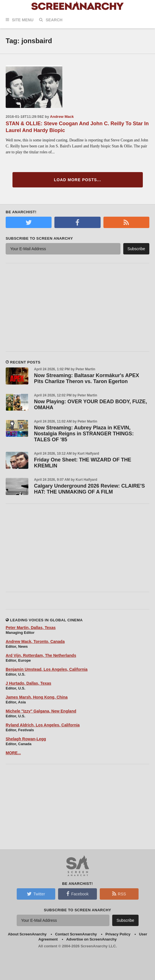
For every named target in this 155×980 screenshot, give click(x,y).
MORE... (13, 753)
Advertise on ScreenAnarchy (92, 939)
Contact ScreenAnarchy (76, 934)
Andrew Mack (62, 117)
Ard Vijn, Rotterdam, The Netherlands (41, 655)
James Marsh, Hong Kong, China (37, 697)
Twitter (36, 894)
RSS (119, 894)
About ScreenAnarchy (27, 934)
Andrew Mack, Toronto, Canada (35, 642)
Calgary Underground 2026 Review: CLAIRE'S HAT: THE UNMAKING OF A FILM (89, 489)
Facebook (77, 894)
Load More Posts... (77, 180)
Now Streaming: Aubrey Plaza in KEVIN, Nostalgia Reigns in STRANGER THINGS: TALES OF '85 (84, 434)
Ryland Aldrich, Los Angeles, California (43, 725)
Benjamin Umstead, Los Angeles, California (47, 669)
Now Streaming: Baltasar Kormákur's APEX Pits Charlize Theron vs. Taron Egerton (87, 378)
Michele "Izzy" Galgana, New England (41, 711)
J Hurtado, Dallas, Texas (28, 683)
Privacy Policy (118, 934)
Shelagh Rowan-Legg (26, 739)
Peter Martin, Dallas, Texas (31, 628)
